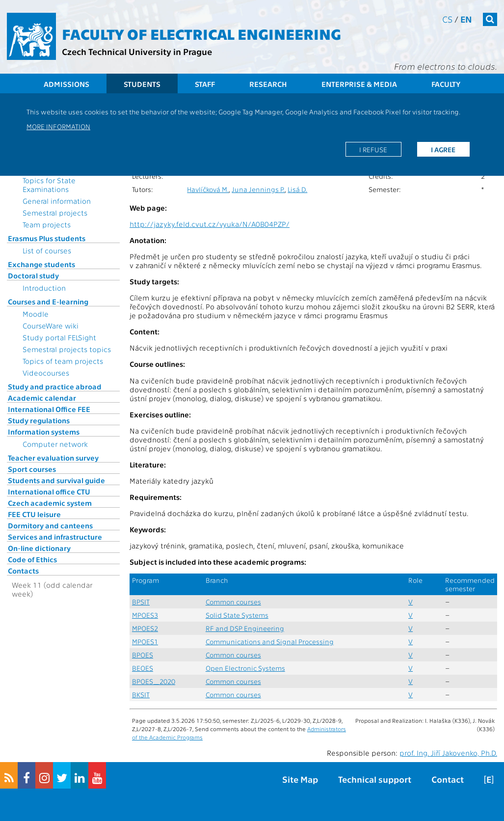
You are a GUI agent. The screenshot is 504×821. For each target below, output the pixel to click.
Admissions (66, 84)
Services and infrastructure (55, 537)
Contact (448, 779)
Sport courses (32, 469)
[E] (489, 779)
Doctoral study (33, 275)
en (466, 19)
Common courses (233, 602)
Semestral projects (55, 213)
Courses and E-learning (48, 301)
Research (268, 84)
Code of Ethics (32, 559)
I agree (443, 149)
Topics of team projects (63, 361)
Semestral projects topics (67, 349)
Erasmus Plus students (47, 238)
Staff (205, 84)
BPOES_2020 (154, 681)
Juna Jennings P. (258, 189)
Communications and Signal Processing (270, 642)
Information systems (44, 432)
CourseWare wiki (51, 326)
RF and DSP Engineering (245, 628)
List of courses (47, 250)
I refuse (373, 149)
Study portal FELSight (59, 337)
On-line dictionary (39, 548)
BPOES (143, 655)
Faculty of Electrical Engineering (201, 33)
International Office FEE (49, 409)
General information (57, 201)
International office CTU (49, 492)
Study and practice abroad (55, 386)
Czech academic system (50, 503)
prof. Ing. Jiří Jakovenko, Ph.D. (448, 753)
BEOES (143, 668)
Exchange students (41, 264)
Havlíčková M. (208, 189)
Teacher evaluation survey (53, 458)
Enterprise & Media (359, 84)
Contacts (23, 571)
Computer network (55, 444)
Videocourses (46, 373)
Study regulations (39, 420)
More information (58, 126)
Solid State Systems (237, 615)
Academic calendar (42, 398)
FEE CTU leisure (34, 514)
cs (447, 19)
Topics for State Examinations (49, 185)
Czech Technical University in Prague (137, 51)
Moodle (36, 314)
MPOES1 (145, 642)
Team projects (47, 224)
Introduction (44, 288)
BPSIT (141, 602)
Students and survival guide (56, 480)
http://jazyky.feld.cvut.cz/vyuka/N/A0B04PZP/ (210, 224)
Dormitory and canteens (50, 525)
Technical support (375, 779)
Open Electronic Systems (245, 668)
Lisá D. (297, 189)
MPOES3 (145, 615)
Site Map (300, 779)
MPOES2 (145, 628)
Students (142, 84)
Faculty (446, 84)
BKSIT (141, 695)
